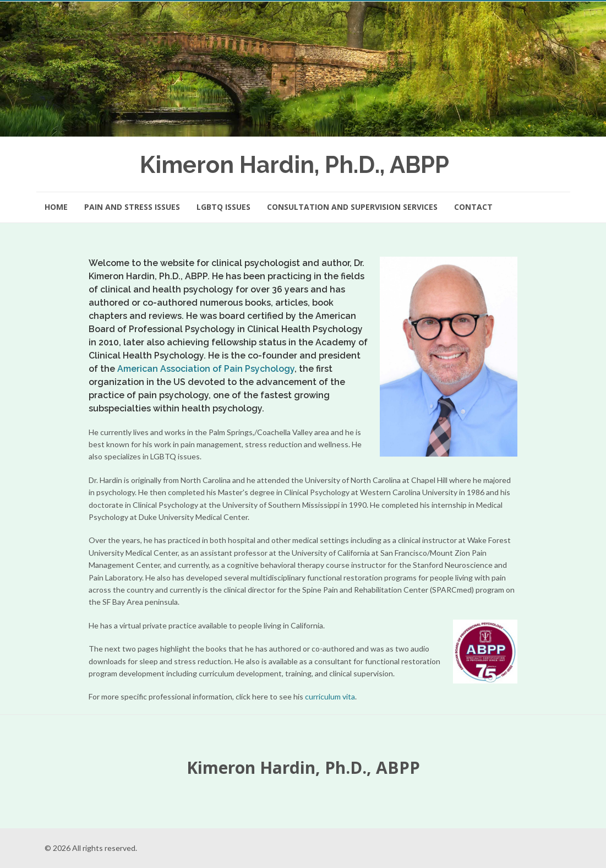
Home (56, 207)
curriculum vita (330, 696)
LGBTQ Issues (223, 207)
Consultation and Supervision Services (352, 207)
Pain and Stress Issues (132, 207)
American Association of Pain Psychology (206, 369)
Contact (473, 207)
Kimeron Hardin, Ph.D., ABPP (294, 165)
